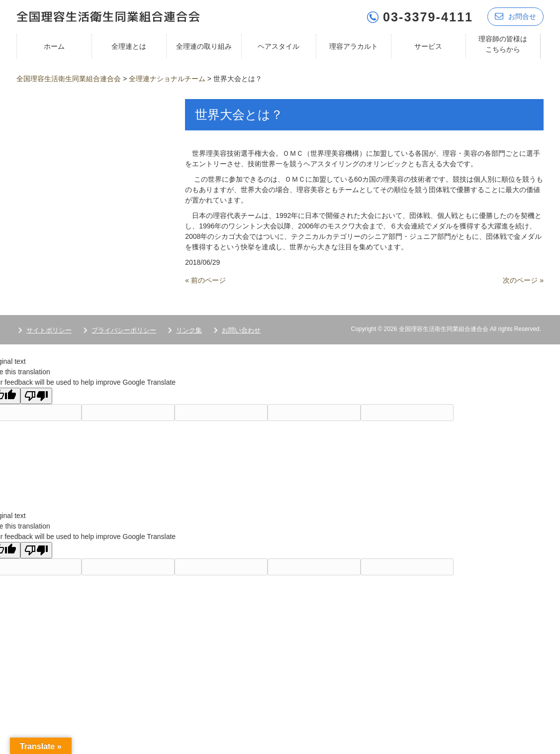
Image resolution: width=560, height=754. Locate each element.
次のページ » (523, 280)
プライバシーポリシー (124, 330)
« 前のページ (205, 280)
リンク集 (189, 330)
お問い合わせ (241, 330)
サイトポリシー (49, 330)
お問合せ (515, 16)
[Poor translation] (36, 395)
